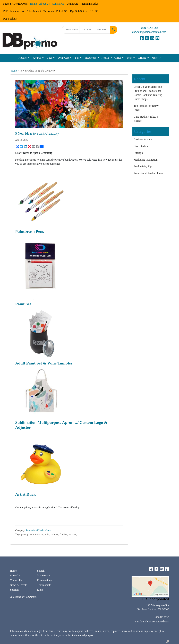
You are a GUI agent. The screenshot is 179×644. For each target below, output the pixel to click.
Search (41, 571)
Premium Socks (89, 4)
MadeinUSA (17, 11)
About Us (15, 575)
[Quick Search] (71, 30)
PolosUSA (62, 11)
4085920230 (149, 28)
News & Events (19, 585)
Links (40, 590)
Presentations (44, 580)
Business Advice (143, 139)
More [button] (155, 58)
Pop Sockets (10, 19)
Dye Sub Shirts (78, 11)
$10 (91, 11)
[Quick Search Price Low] (87, 30)
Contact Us (16, 580)
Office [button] (118, 58)
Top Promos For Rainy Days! (146, 108)
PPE (6, 11)
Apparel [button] (23, 58)
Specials (15, 590)
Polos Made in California (40, 11)
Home (14, 71)
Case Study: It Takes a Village (146, 119)
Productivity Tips (143, 166)
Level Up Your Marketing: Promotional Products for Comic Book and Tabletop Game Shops (148, 93)
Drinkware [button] (64, 58)
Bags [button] (49, 58)
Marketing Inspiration (146, 160)
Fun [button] (77, 58)
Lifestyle (139, 153)
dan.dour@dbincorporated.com (149, 32)
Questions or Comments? (24, 597)
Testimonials (44, 585)
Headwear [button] (90, 58)
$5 (97, 11)
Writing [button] (142, 58)
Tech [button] (129, 58)
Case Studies (141, 146)
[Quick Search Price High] (102, 30)
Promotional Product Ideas (39, 530)
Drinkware (72, 4)
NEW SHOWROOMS (15, 4)
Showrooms (44, 575)
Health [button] (105, 58)
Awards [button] (37, 58)
